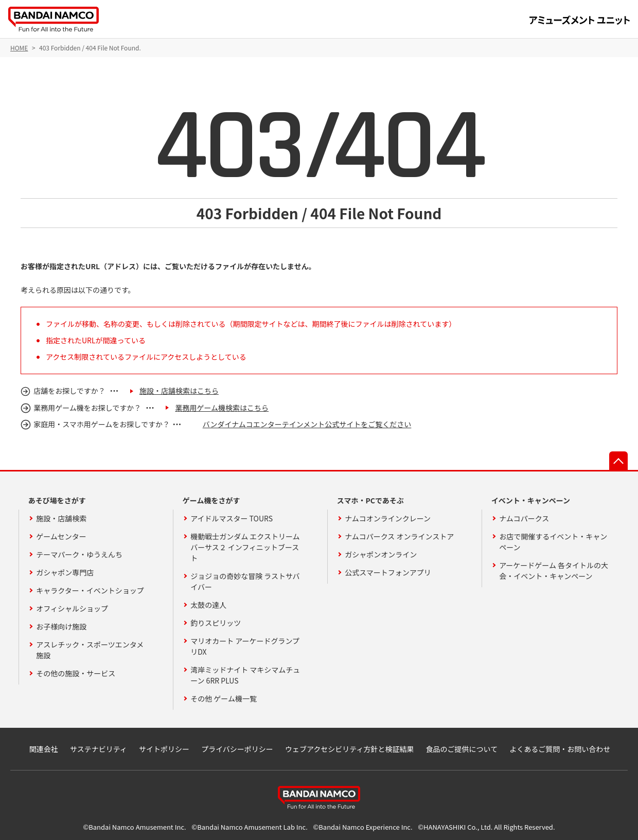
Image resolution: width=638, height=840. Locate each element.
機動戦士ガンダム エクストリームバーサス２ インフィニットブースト (245, 547)
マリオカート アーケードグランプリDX (245, 646)
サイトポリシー (164, 749)
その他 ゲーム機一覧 (224, 698)
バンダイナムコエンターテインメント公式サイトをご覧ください (307, 424)
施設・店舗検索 (61, 518)
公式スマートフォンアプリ (388, 572)
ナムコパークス (524, 518)
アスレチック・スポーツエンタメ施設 (90, 650)
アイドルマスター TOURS (232, 518)
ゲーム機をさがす (211, 500)
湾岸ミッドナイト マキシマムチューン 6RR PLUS (245, 675)
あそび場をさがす (57, 500)
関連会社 (44, 749)
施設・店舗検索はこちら (179, 391)
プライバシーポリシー (237, 749)
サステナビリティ (99, 749)
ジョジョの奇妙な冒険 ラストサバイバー (245, 581)
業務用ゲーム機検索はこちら (222, 408)
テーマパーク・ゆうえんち (79, 554)
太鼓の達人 (208, 605)
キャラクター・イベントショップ (90, 590)
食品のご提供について (462, 749)
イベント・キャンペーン (531, 500)
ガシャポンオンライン (381, 554)
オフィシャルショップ (72, 608)
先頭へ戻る (618, 461)
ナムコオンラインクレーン (388, 518)
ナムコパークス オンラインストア (399, 536)
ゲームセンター (61, 536)
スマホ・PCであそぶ (370, 500)
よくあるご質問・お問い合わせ (560, 749)
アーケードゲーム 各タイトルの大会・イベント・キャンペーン (554, 571)
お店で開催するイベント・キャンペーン (553, 542)
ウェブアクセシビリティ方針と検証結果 (349, 749)
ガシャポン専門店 (65, 572)
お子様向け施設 (61, 626)
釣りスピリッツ (216, 623)
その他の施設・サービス (76, 673)
